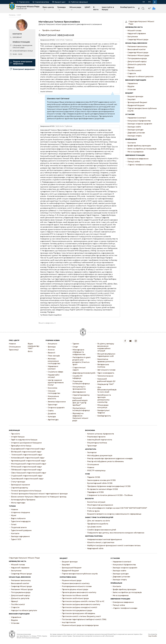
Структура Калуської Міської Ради (141, 23)
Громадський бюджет (137, 102)
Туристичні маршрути (21, 521)
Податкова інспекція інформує (81, 382)
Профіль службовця (49, 30)
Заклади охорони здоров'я (140, 124)
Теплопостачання (105, 376)
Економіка (52, 388)
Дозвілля (52, 414)
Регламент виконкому (137, 47)
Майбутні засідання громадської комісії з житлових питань (114, 546)
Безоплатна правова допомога (106, 360)
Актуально (52, 344)
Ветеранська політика (103, 366)
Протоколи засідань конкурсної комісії (80, 607)
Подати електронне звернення (21, 63)
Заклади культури (135, 130)
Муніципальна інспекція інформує (81, 409)
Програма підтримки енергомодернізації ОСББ (109, 486)
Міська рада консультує (103, 406)
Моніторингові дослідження (100, 505)
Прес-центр (48, 9)
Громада (61, 9)
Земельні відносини (57, 402)
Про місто (15, 434)
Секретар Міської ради (138, 40)
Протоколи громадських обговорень (79, 613)
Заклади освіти (134, 127)
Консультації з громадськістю (79, 388)
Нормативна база (42, 2)
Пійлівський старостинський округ (26, 470)
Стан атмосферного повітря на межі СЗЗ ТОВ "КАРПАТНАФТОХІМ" (117, 508)
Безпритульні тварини (103, 412)
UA (144, 2)
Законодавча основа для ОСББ (101, 480)
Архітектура (53, 420)
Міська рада (75, 9)
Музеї (14, 515)
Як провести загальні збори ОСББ (103, 489)
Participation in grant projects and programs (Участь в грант (82, 361)
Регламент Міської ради (138, 55)
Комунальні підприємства (139, 121)
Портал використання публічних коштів (142, 110)
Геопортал (92, 452)
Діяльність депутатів (137, 64)
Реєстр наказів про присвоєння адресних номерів (110, 458)
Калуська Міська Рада (28, 7)
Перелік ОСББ (94, 477)
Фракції (131, 68)
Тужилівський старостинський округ (27, 479)
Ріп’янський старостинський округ (26, 467)
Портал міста (24, 2)
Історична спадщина (20, 512)
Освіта (51, 411)
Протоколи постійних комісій (75, 595)
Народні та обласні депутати (140, 77)
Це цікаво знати (94, 527)
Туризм (76, 344)
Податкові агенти (19, 527)
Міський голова (134, 31)
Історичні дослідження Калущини (26, 443)
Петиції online (134, 162)
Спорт (75, 347)
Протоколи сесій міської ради (75, 598)
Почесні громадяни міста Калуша (26, 491)
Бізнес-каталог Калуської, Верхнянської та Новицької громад (39, 497)
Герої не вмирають (106, 373)
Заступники (133, 37)
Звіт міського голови (106, 370)
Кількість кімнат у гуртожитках (101, 542)
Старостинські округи (79, 369)
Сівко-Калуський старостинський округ (29, 473)
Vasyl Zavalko (153, 636)
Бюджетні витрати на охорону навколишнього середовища (114, 514)
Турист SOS (16, 539)
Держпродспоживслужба (82, 373)
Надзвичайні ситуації (54, 376)
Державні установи (136, 133)
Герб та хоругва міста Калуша (24, 440)
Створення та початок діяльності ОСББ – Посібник (110, 495)
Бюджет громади (135, 96)
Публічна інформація (79, 2)
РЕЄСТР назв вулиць (96, 471)
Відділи (131, 86)
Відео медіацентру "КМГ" (34, 346)
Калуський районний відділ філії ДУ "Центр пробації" (80, 402)
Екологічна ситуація (96, 502)
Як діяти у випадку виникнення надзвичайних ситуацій (106, 347)
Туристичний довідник (21, 530)
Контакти (132, 143)
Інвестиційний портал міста (100, 440)
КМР (19, 15)
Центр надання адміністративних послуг (56, 383)
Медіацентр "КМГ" (106, 384)
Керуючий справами (137, 34)
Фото (30, 351)
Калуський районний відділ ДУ (106, 380)
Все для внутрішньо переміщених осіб (106, 355)
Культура (52, 417)
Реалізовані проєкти (96, 437)
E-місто (96, 8)
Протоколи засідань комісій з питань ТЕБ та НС (83, 601)
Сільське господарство (54, 392)
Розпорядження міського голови (77, 586)
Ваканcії (52, 353)
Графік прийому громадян (139, 146)
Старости (132, 73)
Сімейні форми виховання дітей (102, 530)
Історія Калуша (18, 437)
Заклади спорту (135, 136)
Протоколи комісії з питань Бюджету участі (81, 616)
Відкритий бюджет (136, 105)
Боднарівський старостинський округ (28, 449)
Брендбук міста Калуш (21, 446)
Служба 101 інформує (77, 377)
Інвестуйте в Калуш (108, 8)
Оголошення (15, 347)
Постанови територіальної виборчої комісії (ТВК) (84, 619)
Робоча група (93, 511)
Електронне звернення (138, 159)
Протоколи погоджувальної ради (77, 610)
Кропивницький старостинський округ (28, 461)
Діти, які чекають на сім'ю (99, 521)
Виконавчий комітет (137, 49)
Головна (12, 15)
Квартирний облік (95, 548)
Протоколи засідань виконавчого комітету (81, 604)
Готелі (14, 525)
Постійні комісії (134, 70)
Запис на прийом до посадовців (142, 149)
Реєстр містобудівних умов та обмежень (105, 461)
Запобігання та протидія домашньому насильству (104, 399)
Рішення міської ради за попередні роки (80, 625)
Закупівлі (131, 99)
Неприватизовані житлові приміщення (105, 540)
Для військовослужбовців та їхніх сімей (107, 390)
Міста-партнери (18, 503)
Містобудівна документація (100, 456)
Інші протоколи (69, 622)
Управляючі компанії (137, 118)
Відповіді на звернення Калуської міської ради (80, 417)
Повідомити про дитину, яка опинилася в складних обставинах (116, 533)
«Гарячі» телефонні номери (140, 165)
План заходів (54, 356)
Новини (12, 344)
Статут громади (18, 482)
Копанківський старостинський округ (28, 458)
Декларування (79, 392)
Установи (132, 90)
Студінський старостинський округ (27, 476)
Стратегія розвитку (81, 395)
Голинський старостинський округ (27, 455)
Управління (133, 83)
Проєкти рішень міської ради (75, 589)
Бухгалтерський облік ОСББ (100, 483)
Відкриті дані (60, 2)
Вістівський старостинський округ (26, 452)
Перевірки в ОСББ (95, 492)
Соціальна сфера (55, 372)
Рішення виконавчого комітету (76, 583)
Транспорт (53, 405)
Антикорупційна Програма (23, 500)
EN (149, 2)
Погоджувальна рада (137, 58)
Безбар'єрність (128, 7)
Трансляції (14, 350)
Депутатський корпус (137, 62)
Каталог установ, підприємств (101, 434)
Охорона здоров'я (56, 408)
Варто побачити (18, 518)
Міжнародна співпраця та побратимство (79, 352)
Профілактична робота (98, 524)
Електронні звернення (22, 69)
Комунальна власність (53, 397)
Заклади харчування (20, 536)
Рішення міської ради (72, 580)
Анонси (51, 350)
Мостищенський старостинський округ (29, 464)
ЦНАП (87, 7)
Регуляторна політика (97, 443)
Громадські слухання (20, 485)
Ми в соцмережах (136, 152)
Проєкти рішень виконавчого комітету (79, 592)
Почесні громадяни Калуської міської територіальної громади (39, 494)
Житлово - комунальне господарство (54, 361)
